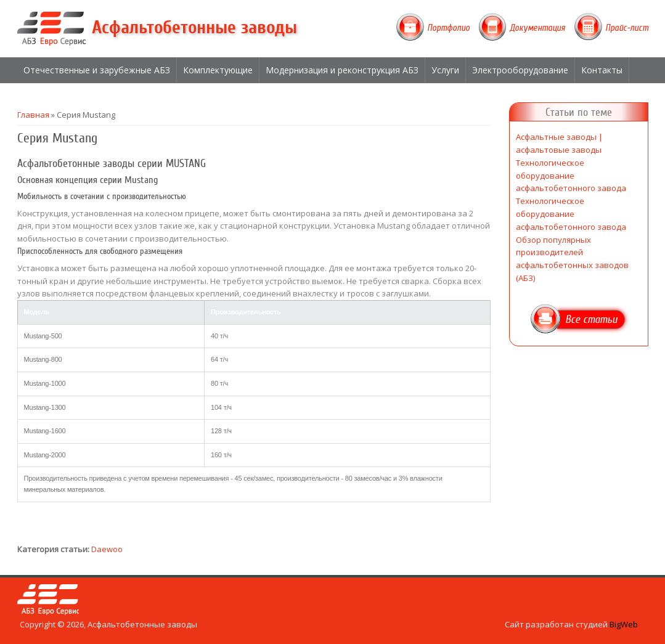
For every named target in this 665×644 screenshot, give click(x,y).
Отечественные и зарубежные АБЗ (97, 70)
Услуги (445, 70)
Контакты (602, 70)
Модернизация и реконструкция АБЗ (342, 70)
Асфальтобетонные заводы (194, 27)
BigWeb (624, 624)
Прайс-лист (627, 28)
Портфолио (448, 28)
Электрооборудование (520, 70)
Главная (33, 115)
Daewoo (107, 549)
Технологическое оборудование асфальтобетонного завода (571, 176)
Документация (537, 28)
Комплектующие (218, 70)
